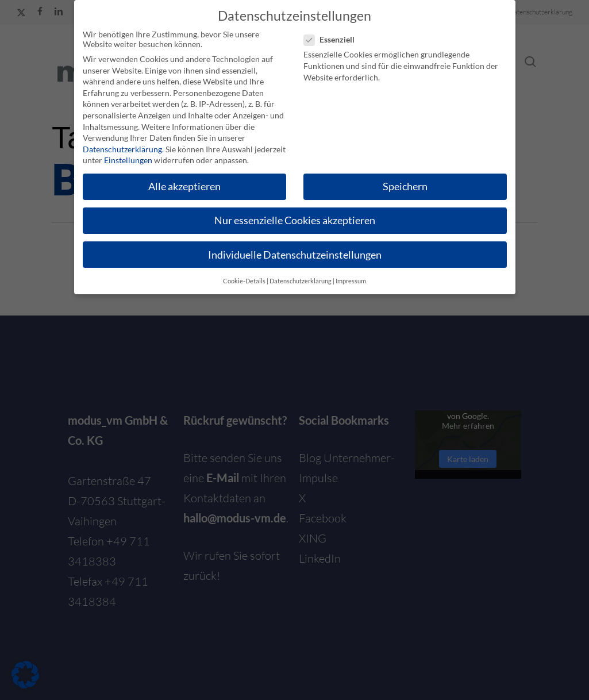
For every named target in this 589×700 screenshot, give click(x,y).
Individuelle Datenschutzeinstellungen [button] (295, 255)
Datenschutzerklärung (122, 149)
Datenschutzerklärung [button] (301, 281)
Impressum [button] (351, 281)
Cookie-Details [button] (244, 281)
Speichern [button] (405, 186)
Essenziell (334, 39)
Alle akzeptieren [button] (184, 186)
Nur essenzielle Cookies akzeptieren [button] (295, 220)
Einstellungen (128, 160)
